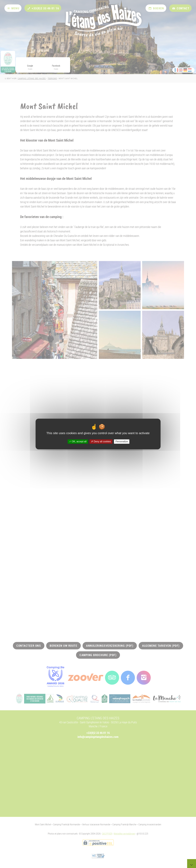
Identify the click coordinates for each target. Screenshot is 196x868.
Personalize (122, 441)
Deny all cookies (101, 441)
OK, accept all (78, 441)
